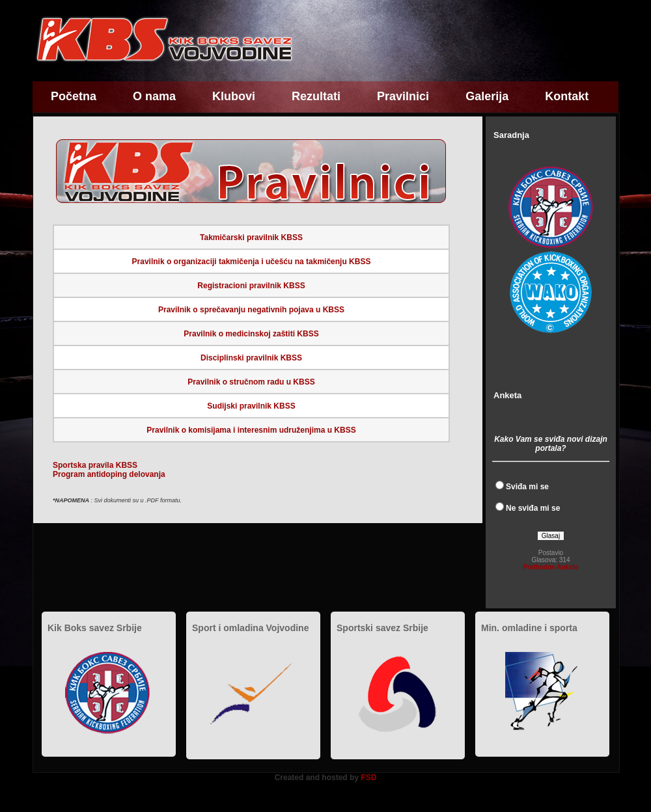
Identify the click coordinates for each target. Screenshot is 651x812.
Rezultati (316, 96)
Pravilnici (403, 96)
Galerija (487, 96)
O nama (154, 96)
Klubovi (234, 96)
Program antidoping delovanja (109, 474)
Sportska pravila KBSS (95, 465)
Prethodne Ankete (550, 567)
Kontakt (567, 96)
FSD (368, 778)
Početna (74, 96)
